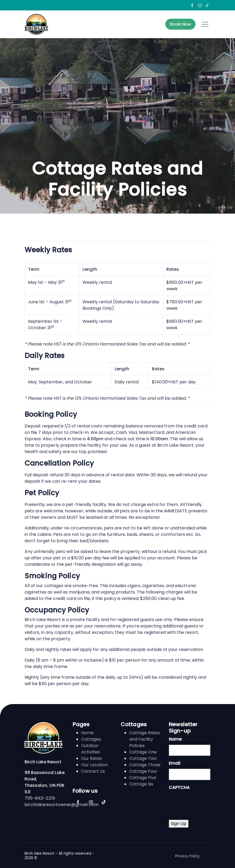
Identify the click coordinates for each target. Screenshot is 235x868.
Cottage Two (143, 758)
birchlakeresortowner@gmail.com (62, 805)
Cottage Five (143, 778)
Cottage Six (141, 784)
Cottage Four (143, 771)
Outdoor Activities (91, 749)
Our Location (95, 765)
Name (175, 739)
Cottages (91, 739)
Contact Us (93, 771)
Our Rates (92, 758)
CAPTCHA (179, 788)
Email (175, 763)
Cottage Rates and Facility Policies (145, 739)
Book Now (180, 24)
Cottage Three (145, 765)
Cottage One (143, 752)
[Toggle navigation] (205, 24)
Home (87, 733)
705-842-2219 (40, 798)
